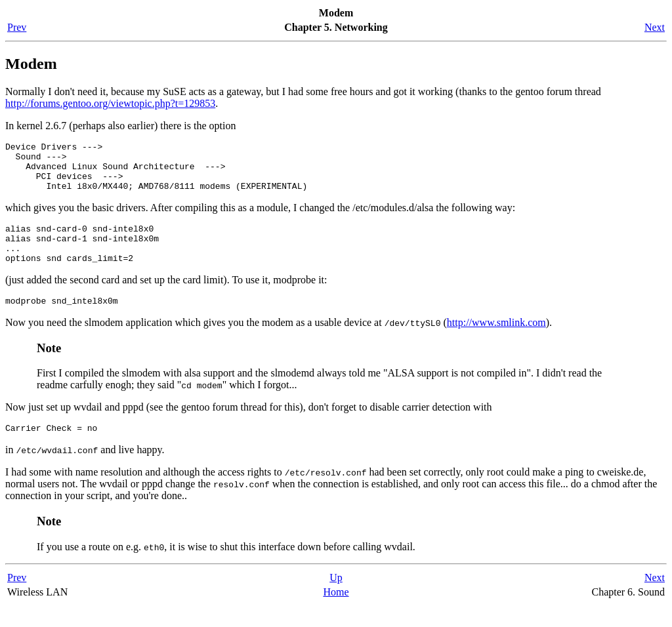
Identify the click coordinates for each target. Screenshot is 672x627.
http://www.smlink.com (496, 342)
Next (655, 27)
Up (336, 599)
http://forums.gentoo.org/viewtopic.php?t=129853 (110, 103)
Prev (17, 27)
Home (336, 614)
